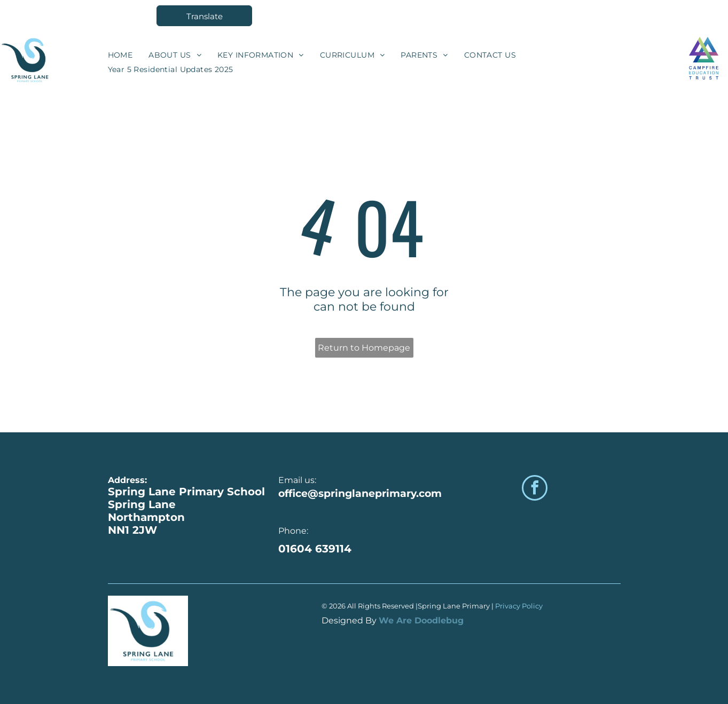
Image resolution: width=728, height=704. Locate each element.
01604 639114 (315, 549)
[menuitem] (120, 55)
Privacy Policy (520, 606)
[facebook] (535, 489)
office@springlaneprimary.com (360, 493)
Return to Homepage (364, 348)
